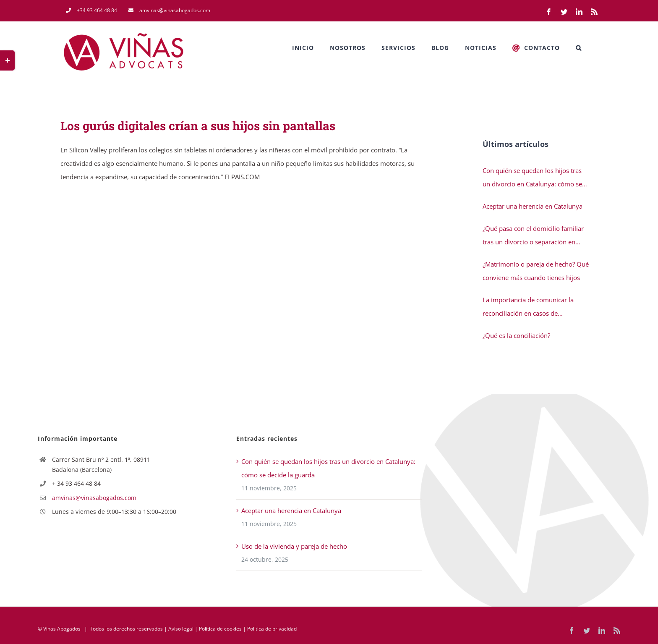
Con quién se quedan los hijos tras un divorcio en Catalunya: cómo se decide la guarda (532, 178)
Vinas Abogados (62, 629)
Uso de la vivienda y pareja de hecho (294, 546)
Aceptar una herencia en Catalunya (533, 206)
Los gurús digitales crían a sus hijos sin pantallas (198, 126)
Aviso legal (181, 629)
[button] (579, 48)
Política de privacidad (272, 629)
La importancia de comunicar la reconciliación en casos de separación (528, 308)
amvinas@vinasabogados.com (94, 498)
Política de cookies (220, 629)
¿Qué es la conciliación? (516, 335)
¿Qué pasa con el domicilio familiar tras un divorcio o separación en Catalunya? (533, 236)
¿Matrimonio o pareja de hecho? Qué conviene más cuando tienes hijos (536, 271)
